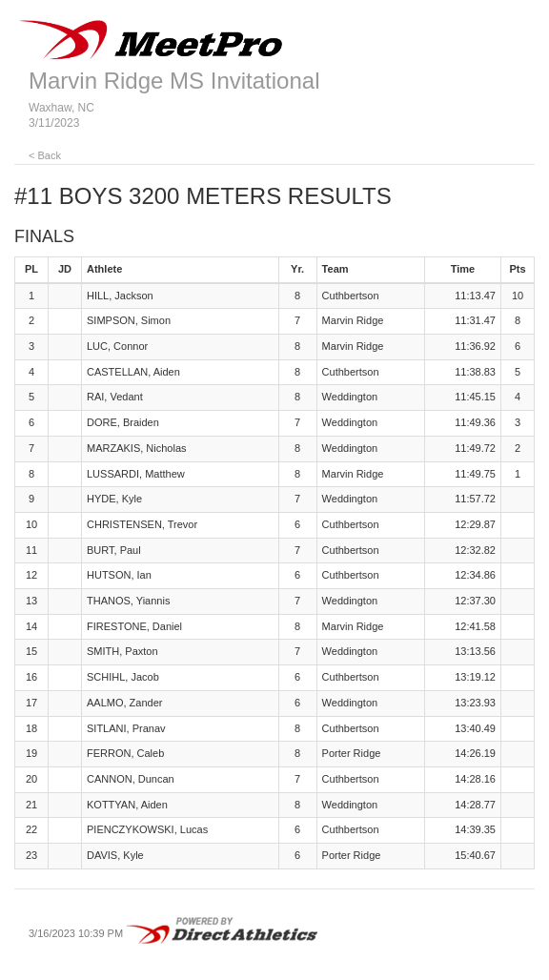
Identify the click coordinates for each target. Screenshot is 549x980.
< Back (45, 155)
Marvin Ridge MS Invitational (174, 81)
